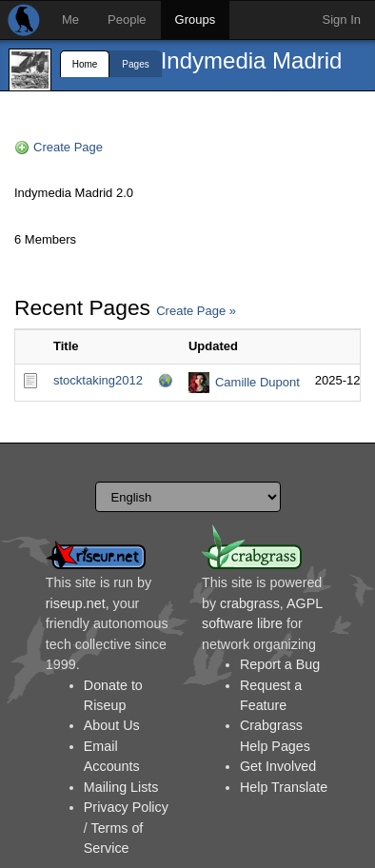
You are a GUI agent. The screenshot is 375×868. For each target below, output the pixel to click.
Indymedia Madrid (252, 60)
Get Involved (278, 766)
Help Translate (284, 787)
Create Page (68, 147)
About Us (112, 725)
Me (70, 20)
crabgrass (250, 603)
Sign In (342, 20)
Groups (196, 20)
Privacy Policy (126, 807)
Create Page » (196, 311)
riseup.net (76, 603)
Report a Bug (280, 664)
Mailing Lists (121, 787)
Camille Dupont (257, 382)
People (127, 20)
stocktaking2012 (98, 380)
